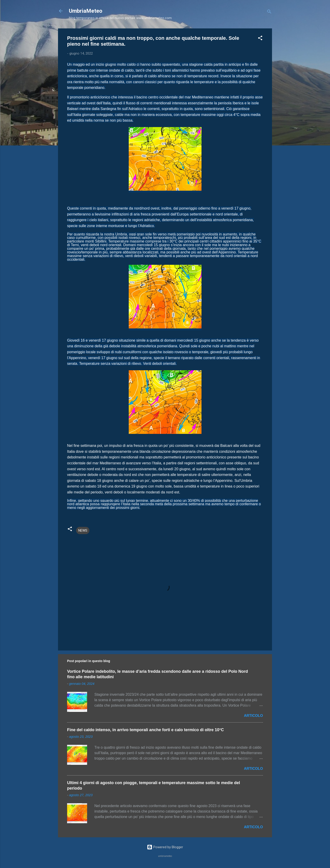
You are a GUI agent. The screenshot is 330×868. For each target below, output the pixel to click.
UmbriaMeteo (86, 11)
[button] (260, 39)
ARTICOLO (253, 716)
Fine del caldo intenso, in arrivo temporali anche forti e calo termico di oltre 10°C (145, 730)
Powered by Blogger (165, 847)
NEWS (83, 530)
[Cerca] (269, 12)
